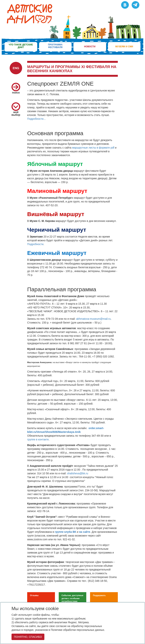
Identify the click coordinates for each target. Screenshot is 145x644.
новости (90, 47)
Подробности (35, 244)
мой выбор (16, 111)
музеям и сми (124, 47)
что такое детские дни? (21, 46)
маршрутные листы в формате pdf (93, 148)
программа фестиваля (55, 46)
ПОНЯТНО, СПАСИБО (28, 637)
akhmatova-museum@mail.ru (93, 319)
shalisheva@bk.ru (78, 473)
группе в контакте (38, 439)
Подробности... (36, 119)
